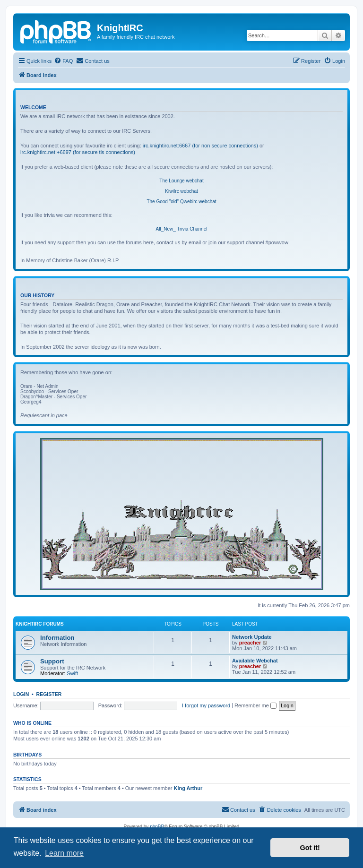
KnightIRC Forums (40, 624)
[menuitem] (63, 61)
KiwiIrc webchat (181, 191)
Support (52, 661)
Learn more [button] (64, 853)
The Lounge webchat (181, 181)
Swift (72, 673)
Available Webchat (255, 661)
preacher (250, 643)
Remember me (255, 705)
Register (49, 694)
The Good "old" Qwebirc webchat (181, 202)
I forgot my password (206, 705)
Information (57, 638)
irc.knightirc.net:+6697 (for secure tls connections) (78, 152)
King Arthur (188, 788)
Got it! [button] (310, 848)
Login (21, 694)
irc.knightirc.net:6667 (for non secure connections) (200, 146)
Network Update (252, 637)
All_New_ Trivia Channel (182, 229)
